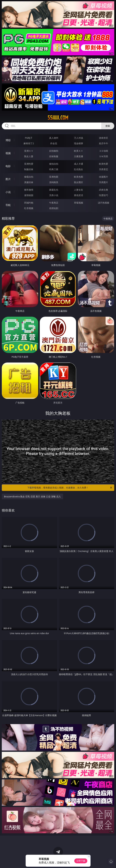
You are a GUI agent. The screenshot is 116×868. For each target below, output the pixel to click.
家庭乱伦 (54, 190)
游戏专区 (104, 138)
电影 (8, 166)
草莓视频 (79, 203)
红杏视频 (29, 208)
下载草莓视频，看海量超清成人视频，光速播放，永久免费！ (70, 488)
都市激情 (29, 190)
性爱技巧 (104, 195)
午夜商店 (54, 203)
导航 (8, 205)
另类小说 (54, 195)
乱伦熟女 (79, 169)
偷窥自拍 (29, 177)
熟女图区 (79, 182)
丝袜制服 (54, 156)
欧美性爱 (104, 164)
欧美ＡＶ (79, 151)
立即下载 (81, 861)
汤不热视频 (104, 203)
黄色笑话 (79, 195)
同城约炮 (29, 203)
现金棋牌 (79, 143)
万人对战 (79, 138)
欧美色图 (79, 177)
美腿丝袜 (29, 182)
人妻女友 (79, 190)
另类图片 (104, 182)
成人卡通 (79, 164)
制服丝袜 (29, 169)
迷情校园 (29, 195)
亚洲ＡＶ (29, 151)
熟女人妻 (29, 156)
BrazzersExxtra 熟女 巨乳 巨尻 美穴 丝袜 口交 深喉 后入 (32, 496)
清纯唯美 (54, 182)
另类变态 (104, 169)
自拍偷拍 (54, 151)
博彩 (8, 140)
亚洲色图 (54, 177)
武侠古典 (104, 190)
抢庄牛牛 (104, 143)
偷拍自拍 (54, 164)
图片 (8, 179)
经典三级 (54, 169)
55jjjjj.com (58, 118)
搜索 (108, 126)
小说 (8, 192)
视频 (8, 153)
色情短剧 (54, 208)
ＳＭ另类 (104, 156)
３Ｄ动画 (104, 151)
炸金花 (54, 143)
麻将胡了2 (29, 143)
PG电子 (29, 138)
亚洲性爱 (29, 164)
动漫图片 (104, 177)
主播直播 (79, 156)
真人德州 (54, 138)
